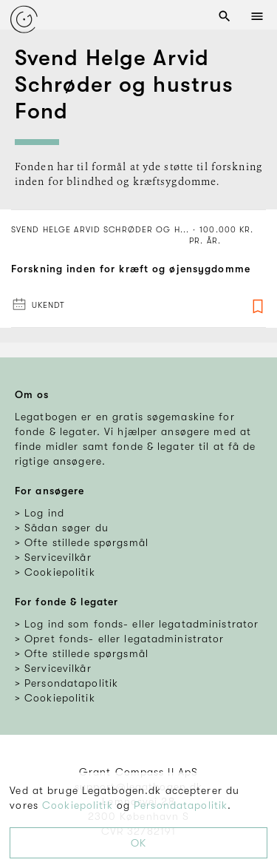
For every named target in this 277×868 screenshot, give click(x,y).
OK (138, 843)
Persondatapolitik (181, 805)
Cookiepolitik (78, 805)
